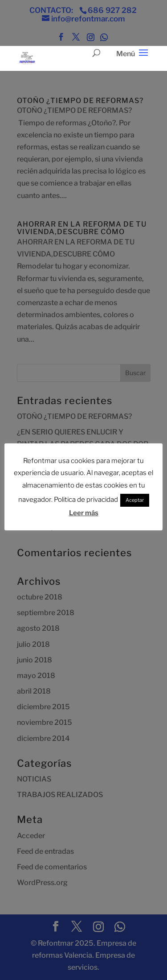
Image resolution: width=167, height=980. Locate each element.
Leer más (84, 513)
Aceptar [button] (135, 500)
